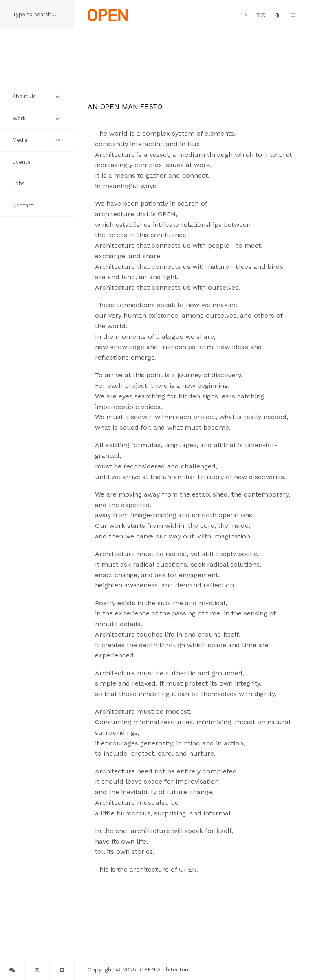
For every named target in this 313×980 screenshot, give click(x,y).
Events (22, 162)
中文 (261, 15)
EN (244, 15)
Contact (23, 205)
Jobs (19, 183)
